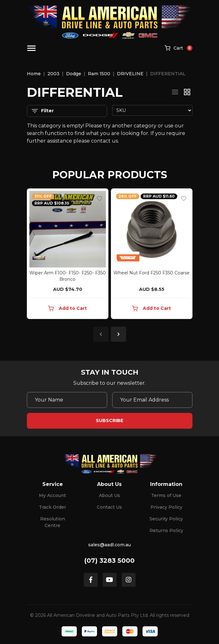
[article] (68, 255)
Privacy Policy (166, 507)
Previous (101, 334)
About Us (109, 495)
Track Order (52, 507)
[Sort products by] (152, 110)
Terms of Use (166, 495)
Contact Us (109, 507)
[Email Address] (152, 400)
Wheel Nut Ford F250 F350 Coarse (152, 273)
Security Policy (166, 519)
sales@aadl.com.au (109, 545)
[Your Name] (67, 400)
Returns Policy (166, 531)
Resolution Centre (53, 522)
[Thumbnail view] (187, 92)
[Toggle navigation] (31, 48)
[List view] (175, 92)
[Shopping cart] (179, 48)
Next (119, 334)
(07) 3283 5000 (109, 561)
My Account (52, 495)
